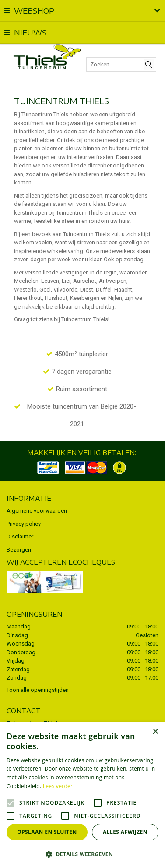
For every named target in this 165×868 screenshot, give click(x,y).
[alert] (82, 795)
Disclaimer (20, 536)
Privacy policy (24, 524)
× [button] (155, 732)
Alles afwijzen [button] (125, 832)
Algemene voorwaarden (37, 511)
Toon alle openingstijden (38, 690)
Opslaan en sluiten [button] (47, 832)
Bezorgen (19, 550)
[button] (82, 854)
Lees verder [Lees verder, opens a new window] (58, 786)
